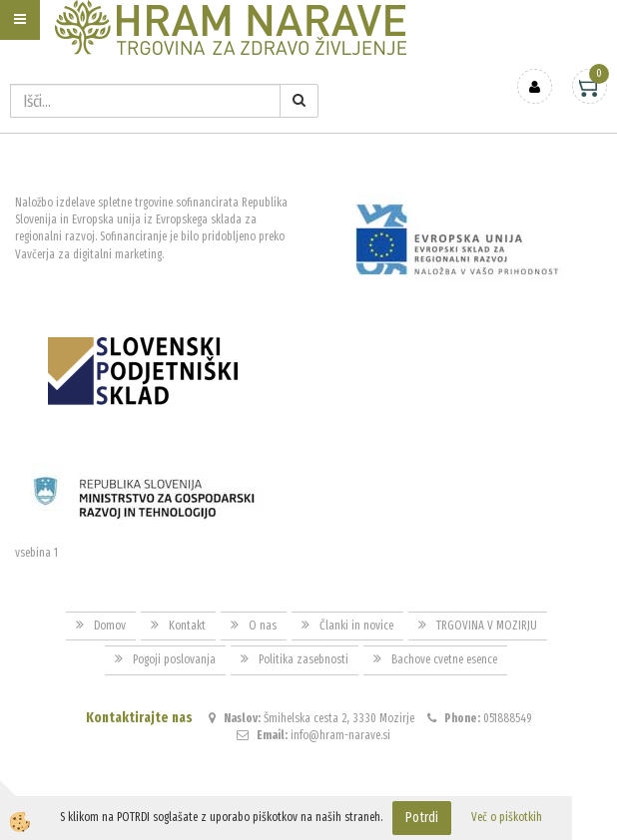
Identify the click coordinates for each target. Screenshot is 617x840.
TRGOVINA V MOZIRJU (487, 626)
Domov (110, 626)
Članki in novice (356, 626)
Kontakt (187, 626)
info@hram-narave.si (340, 735)
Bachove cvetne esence (444, 659)
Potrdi (422, 818)
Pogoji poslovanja (174, 659)
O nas (263, 626)
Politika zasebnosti (304, 659)
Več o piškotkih (507, 817)
